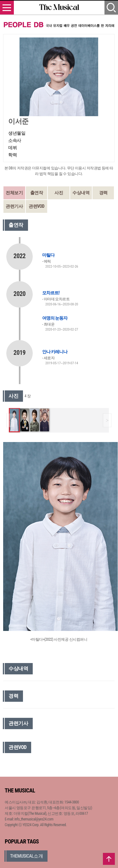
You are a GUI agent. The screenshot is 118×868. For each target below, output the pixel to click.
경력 (103, 193)
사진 (59, 193)
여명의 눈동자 (55, 318)
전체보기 (14, 193)
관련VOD (37, 206)
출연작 (37, 193)
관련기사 (14, 206)
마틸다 (48, 255)
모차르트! (51, 293)
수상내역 (81, 193)
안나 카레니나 (55, 352)
